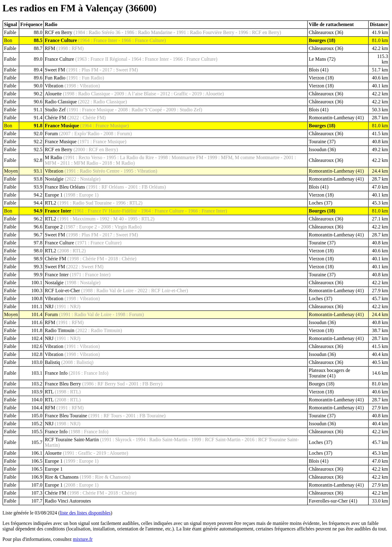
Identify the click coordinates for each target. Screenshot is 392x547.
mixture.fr (83, 539)
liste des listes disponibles (85, 513)
